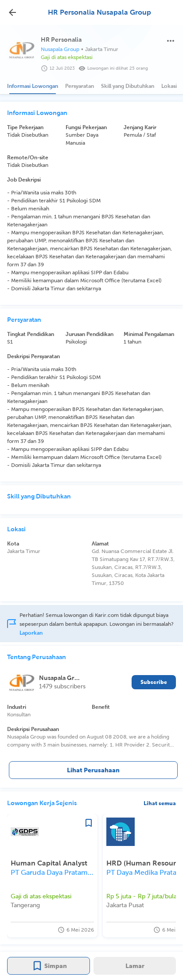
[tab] (33, 86)
